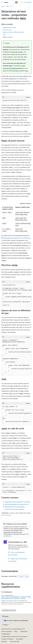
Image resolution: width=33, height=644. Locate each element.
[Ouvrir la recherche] (22, 2)
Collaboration (24, 631)
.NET (7, 6)
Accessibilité (19, 639)
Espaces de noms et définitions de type (13, 32)
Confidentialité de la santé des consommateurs (14, 636)
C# (11, 6)
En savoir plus (7, 515)
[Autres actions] (30, 6)
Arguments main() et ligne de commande (17, 502)
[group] (16, 295)
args (4, 34)
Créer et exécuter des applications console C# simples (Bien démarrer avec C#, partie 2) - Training (16, 598)
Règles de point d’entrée (9, 27)
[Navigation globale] (2, 2)
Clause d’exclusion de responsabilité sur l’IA (13, 629)
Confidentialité (5, 634)
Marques (4, 641)
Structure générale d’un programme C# (17, 504)
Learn (3, 6)
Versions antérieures (7, 631)
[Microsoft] (17, 2)
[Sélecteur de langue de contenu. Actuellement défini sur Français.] (5, 616)
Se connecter (28, 2)
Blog (16, 631)
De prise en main (17, 52)
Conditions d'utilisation (8, 639)
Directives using (7, 30)
